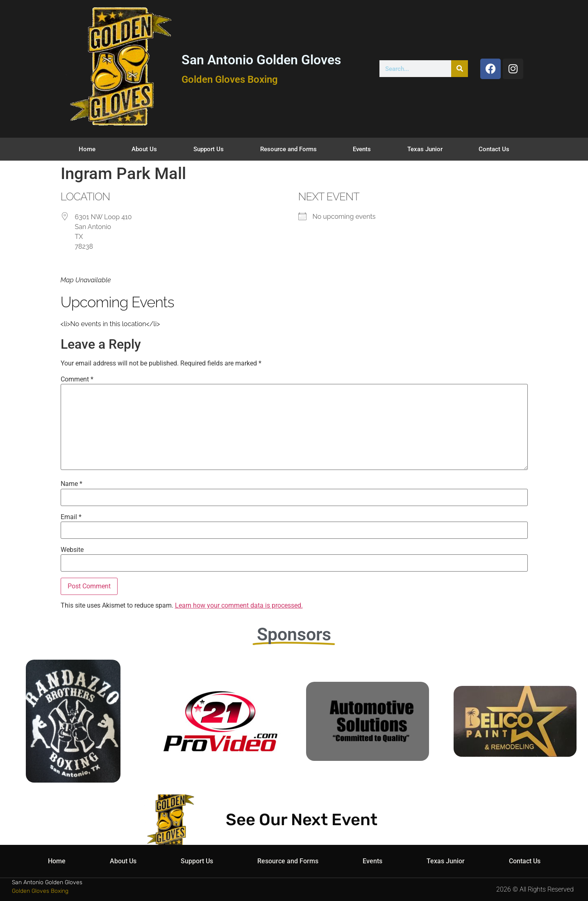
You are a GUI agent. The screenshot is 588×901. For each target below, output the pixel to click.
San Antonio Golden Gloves (261, 60)
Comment (77, 379)
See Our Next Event (302, 820)
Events (362, 149)
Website (72, 550)
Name (72, 484)
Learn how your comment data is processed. (239, 605)
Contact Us (494, 149)
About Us (144, 149)
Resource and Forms (288, 149)
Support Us (209, 149)
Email (71, 517)
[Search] (460, 69)
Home (87, 149)
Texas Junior (425, 149)
